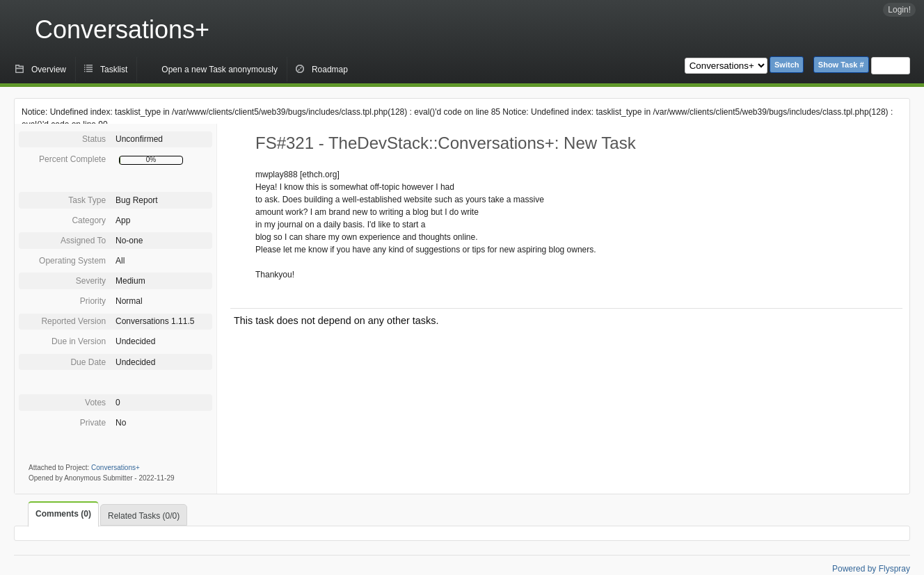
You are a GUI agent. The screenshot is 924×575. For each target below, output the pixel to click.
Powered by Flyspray (871, 569)
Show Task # (841, 65)
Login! (899, 10)
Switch (787, 65)
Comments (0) (63, 514)
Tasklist (114, 70)
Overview (49, 70)
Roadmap (330, 70)
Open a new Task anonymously (220, 70)
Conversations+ (122, 30)
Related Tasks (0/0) (144, 516)
